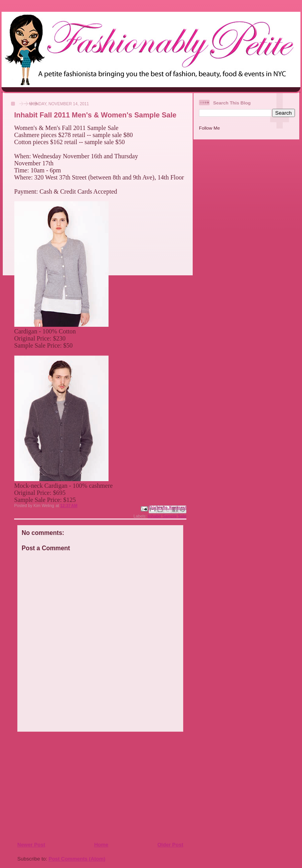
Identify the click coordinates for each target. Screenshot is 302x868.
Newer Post (31, 845)
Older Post (170, 845)
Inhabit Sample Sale (167, 516)
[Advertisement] (65, 786)
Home (101, 845)
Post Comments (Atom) (77, 859)
